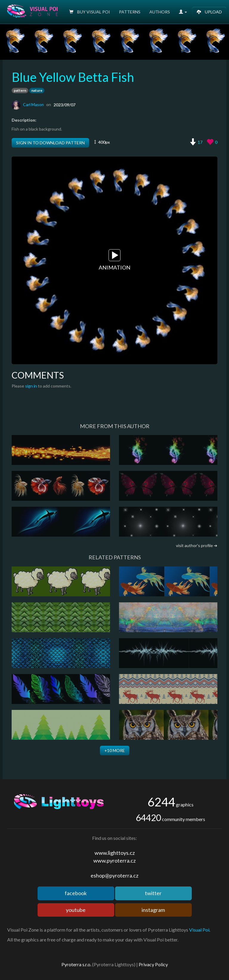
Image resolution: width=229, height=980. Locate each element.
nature (37, 90)
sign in (31, 386)
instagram (153, 910)
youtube (76, 910)
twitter (153, 893)
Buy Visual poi (90, 12)
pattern (20, 90)
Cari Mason (33, 104)
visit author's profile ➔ (197, 545)
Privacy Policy (153, 964)
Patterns (130, 12)
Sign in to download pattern (50, 143)
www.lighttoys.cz (115, 853)
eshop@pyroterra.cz (114, 875)
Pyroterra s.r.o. (76, 964)
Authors (160, 12)
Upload (209, 12)
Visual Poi (199, 930)
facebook (76, 893)
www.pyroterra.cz (114, 860)
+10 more (115, 750)
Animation (114, 260)
